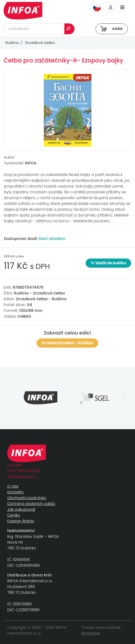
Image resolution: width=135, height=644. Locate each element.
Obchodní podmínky (27, 498)
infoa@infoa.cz (21, 477)
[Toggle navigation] (122, 7)
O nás (13, 486)
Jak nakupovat (21, 509)
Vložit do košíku (108, 263)
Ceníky (14, 515)
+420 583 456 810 (24, 471)
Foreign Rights (21, 521)
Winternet (91, 633)
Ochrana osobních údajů (31, 504)
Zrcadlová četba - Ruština (67, 343)
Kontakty (15, 492)
